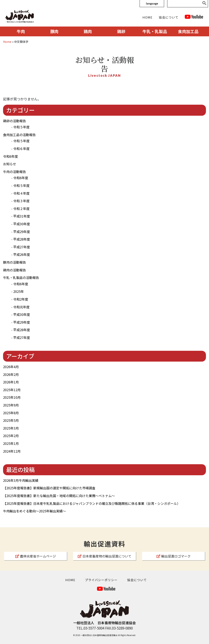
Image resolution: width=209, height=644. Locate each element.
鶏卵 (121, 31)
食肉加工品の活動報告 (19, 135)
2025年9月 (11, 405)
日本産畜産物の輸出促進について (105, 556)
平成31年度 (22, 216)
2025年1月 (11, 443)
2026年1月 (11, 382)
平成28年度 (22, 239)
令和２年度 (21, 209)
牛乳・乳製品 (155, 31)
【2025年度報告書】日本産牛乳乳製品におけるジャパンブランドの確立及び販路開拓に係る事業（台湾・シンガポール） (92, 503)
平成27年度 (22, 247)
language (152, 3)
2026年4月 (11, 367)
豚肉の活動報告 (14, 262)
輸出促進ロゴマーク (174, 556)
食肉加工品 (188, 31)
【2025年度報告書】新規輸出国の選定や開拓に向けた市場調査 (49, 488)
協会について (169, 17)
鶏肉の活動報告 (14, 270)
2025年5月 (11, 420)
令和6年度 (11, 156)
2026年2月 (11, 374)
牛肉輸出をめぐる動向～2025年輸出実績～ (34, 511)
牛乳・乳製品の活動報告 (21, 278)
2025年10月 (12, 397)
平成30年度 (22, 224)
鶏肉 (88, 31)
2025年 (19, 291)
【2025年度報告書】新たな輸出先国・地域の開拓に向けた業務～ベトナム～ (59, 496)
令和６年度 (21, 149)
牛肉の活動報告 (14, 172)
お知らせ (10, 164)
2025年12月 (12, 390)
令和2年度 (21, 299)
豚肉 (54, 31)
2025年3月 (11, 428)
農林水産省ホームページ (36, 556)
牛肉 (21, 31)
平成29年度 (22, 232)
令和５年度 (21, 127)
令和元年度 (21, 307)
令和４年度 (21, 193)
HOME (147, 17)
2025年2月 (11, 436)
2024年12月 (12, 451)
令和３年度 (21, 201)
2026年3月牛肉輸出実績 (21, 480)
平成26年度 (22, 254)
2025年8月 (11, 413)
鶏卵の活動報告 (14, 121)
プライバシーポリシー (101, 580)
